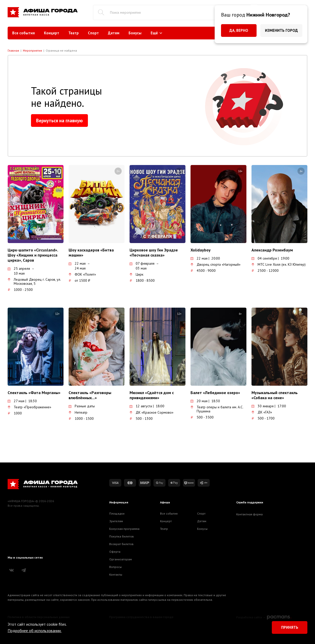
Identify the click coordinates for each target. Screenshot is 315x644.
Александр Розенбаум (272, 250)
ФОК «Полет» (82, 274)
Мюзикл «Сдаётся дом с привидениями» (152, 395)
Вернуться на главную (59, 121)
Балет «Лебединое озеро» (215, 393)
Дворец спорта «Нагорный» (216, 264)
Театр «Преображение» (29, 407)
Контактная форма (249, 514)
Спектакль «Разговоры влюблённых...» (90, 395)
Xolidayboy (201, 250)
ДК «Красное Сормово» (152, 412)
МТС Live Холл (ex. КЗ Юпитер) (279, 264)
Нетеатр (78, 412)
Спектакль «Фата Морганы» (34, 393)
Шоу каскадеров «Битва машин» (91, 252)
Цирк (136, 274)
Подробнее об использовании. (35, 631)
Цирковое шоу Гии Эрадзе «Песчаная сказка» (154, 252)
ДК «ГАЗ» (262, 412)
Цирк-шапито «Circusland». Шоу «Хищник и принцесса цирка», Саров (33, 255)
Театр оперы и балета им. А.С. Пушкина (217, 409)
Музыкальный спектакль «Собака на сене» (275, 395)
